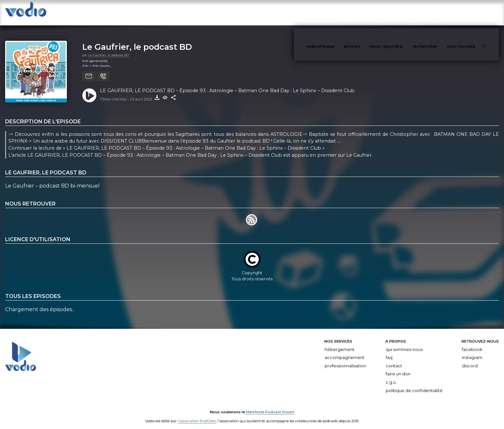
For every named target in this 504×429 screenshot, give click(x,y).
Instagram (472, 351)
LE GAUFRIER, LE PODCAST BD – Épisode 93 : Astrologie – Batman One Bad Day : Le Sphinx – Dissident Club (227, 84)
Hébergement (340, 343)
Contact (394, 359)
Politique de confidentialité (414, 384)
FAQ (389, 351)
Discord (470, 359)
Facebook (472, 343)
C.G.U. (391, 376)
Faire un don (398, 368)
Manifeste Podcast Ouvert (270, 406)
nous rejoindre (399, 12)
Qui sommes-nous (404, 343)
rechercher (437, 12)
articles (366, 12)
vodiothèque (336, 12)
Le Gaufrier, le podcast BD (137, 40)
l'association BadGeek (197, 415)
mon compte (472, 12)
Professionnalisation (345, 359)
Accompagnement (345, 351)
